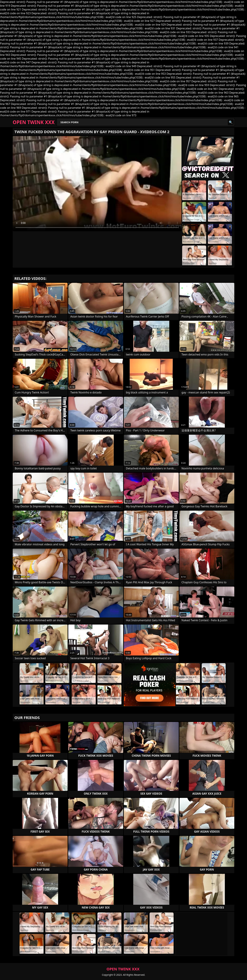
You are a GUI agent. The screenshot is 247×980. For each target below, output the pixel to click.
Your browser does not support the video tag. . (97, 184)
